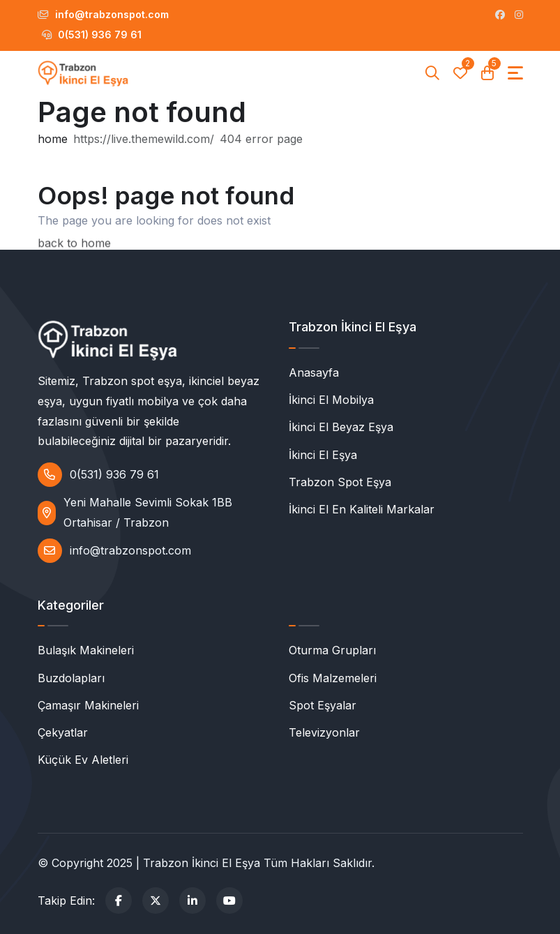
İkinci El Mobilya (331, 400)
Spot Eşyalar (323, 705)
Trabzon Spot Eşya (340, 482)
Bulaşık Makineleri (86, 650)
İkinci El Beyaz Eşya (341, 427)
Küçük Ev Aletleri (83, 760)
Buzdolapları (71, 678)
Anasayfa (314, 372)
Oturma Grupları (332, 650)
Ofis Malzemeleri (333, 678)
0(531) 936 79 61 (92, 35)
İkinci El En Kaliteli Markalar (362, 509)
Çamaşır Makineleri (88, 705)
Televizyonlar (324, 732)
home (53, 140)
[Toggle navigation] (515, 73)
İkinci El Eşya (323, 455)
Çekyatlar (63, 732)
